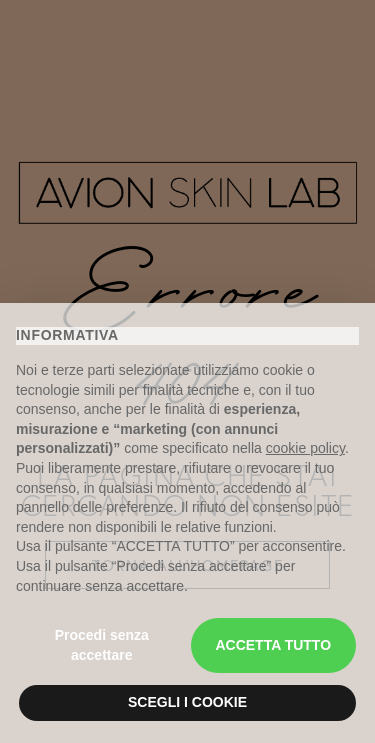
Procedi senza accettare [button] (102, 645)
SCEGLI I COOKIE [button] (187, 702)
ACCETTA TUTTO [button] (273, 645)
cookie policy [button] (305, 448)
